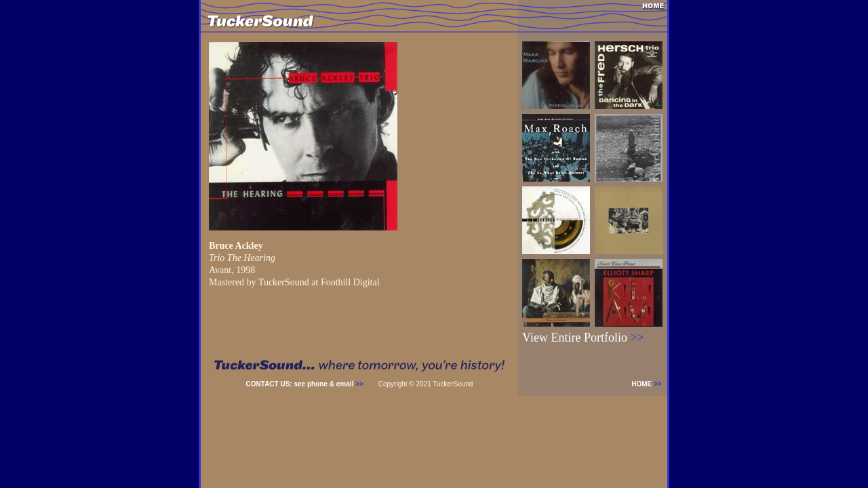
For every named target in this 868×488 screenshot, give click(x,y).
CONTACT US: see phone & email (305, 384)
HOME (649, 384)
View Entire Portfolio (583, 338)
